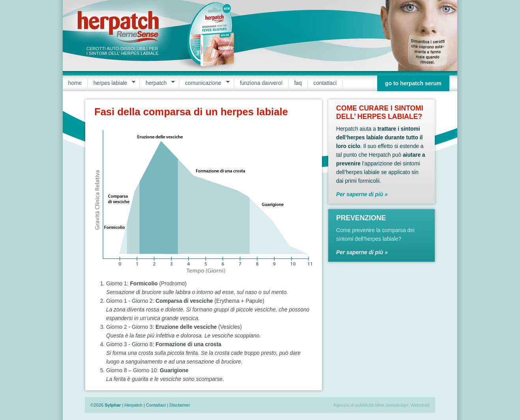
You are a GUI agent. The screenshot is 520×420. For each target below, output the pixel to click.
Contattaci (156, 405)
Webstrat (420, 405)
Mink (380, 405)
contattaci (325, 83)
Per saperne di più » (362, 194)
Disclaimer (180, 405)
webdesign (398, 405)
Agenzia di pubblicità (354, 405)
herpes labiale (112, 83)
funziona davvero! (261, 83)
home (75, 83)
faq (298, 83)
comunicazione (204, 83)
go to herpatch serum (413, 83)
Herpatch (133, 405)
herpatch (157, 83)
